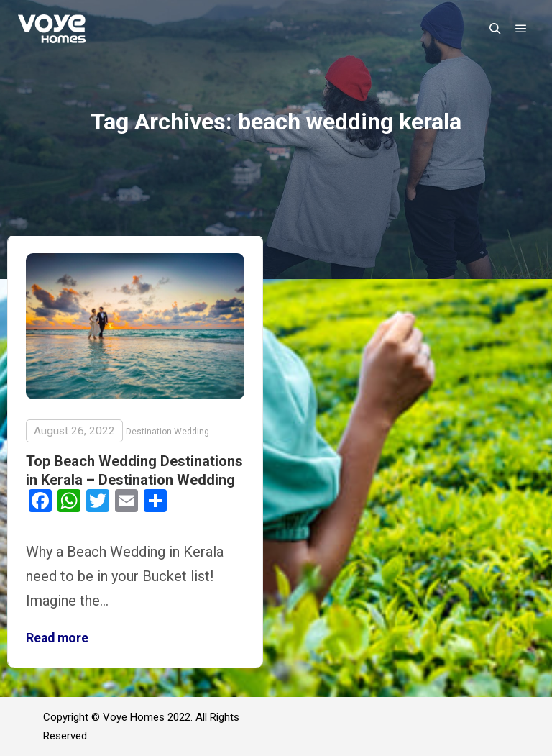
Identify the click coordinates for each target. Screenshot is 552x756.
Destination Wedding (167, 432)
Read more (57, 638)
